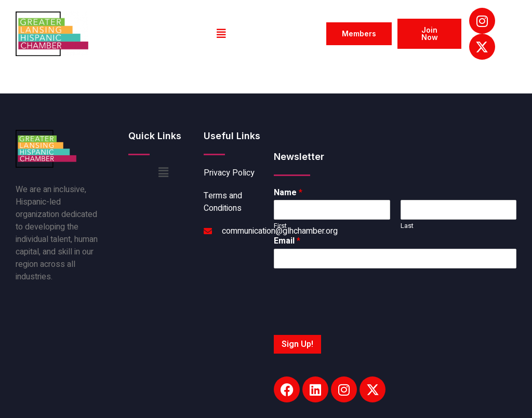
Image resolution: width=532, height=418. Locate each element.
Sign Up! (297, 344)
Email (287, 241)
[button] (221, 34)
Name (288, 193)
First (280, 226)
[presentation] (353, 318)
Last (407, 226)
